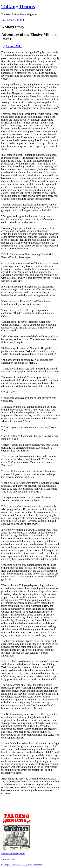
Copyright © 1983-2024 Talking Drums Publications (22, 865)
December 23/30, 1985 (13, 20)
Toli (13, 859)
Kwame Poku (14, 46)
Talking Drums (18, 6)
